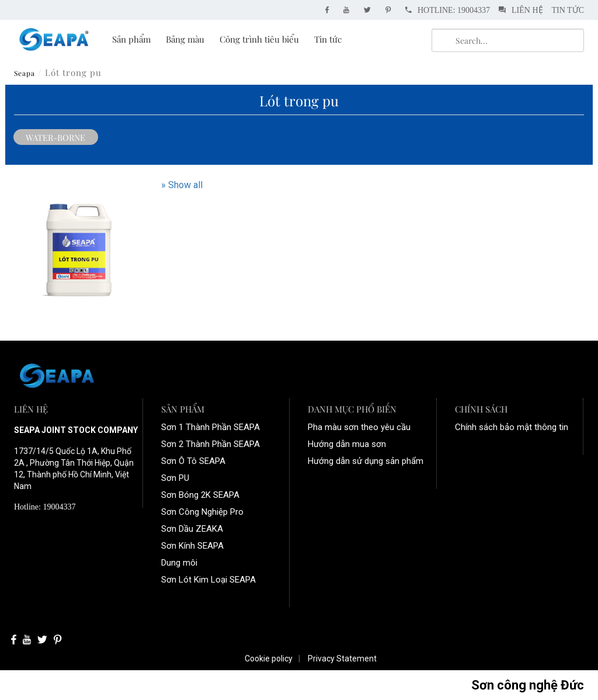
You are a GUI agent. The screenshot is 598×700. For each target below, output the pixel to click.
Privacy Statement (342, 659)
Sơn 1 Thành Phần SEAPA (211, 427)
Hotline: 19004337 (448, 10)
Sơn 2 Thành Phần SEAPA (211, 444)
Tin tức (568, 10)
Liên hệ (521, 10)
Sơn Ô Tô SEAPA (193, 461)
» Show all (182, 185)
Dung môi (179, 563)
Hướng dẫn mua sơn (347, 444)
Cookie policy (269, 659)
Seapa (25, 73)
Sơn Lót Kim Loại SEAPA (208, 580)
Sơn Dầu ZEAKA (192, 529)
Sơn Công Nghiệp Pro (202, 512)
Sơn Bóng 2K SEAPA (200, 495)
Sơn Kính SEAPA (192, 546)
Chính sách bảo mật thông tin (512, 427)
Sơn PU (175, 478)
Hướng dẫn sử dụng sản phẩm (366, 461)
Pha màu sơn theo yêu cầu (359, 427)
